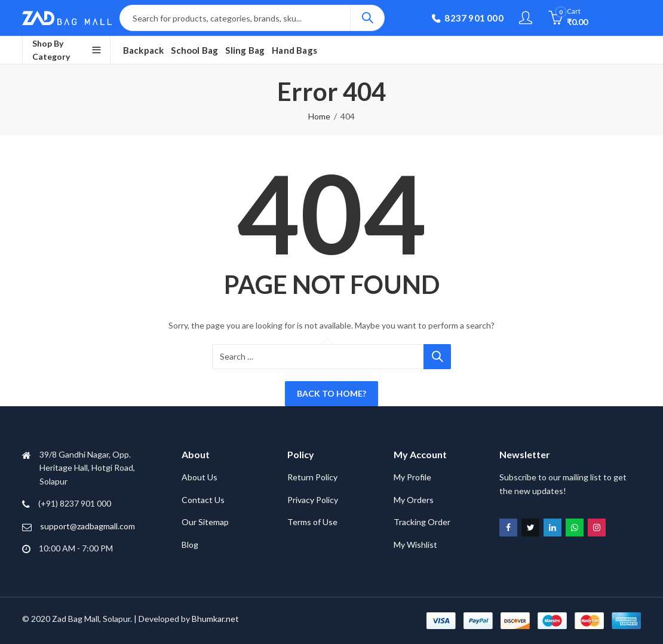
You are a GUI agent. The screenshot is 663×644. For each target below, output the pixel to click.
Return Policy (312, 477)
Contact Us (203, 500)
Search (367, 18)
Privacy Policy (313, 500)
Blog (190, 545)
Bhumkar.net (215, 619)
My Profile (412, 477)
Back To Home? (331, 393)
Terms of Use (312, 522)
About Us (199, 477)
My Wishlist (415, 545)
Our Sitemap (205, 522)
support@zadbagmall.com (88, 526)
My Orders (414, 500)
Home (319, 116)
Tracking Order (422, 522)
